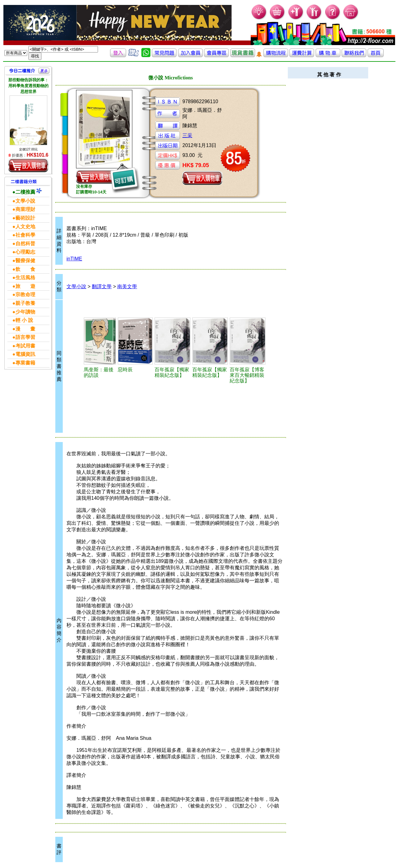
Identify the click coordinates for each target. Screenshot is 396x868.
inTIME (74, 259)
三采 (187, 135)
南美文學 (127, 287)
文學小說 (76, 287)
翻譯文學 (102, 287)
